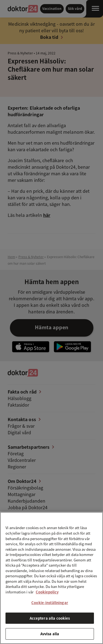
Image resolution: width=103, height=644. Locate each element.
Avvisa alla (50, 634)
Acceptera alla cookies (50, 618)
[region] (51, 578)
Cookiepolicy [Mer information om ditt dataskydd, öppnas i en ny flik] (47, 592)
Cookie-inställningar (50, 603)
